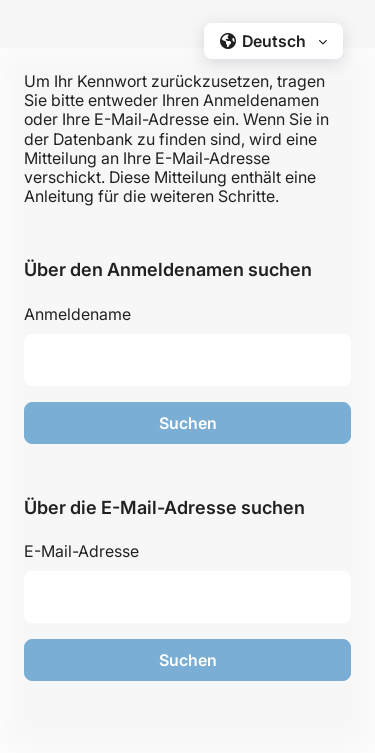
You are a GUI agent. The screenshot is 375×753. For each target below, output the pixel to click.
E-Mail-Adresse (81, 551)
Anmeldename (77, 314)
